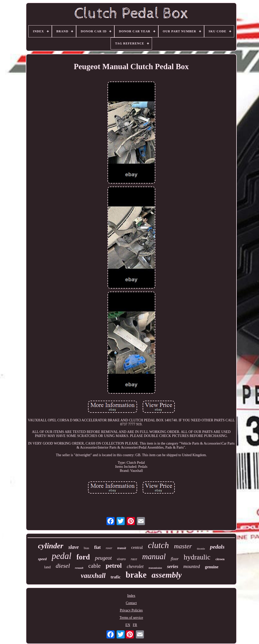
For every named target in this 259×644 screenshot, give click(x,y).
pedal (61, 556)
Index (131, 596)
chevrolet (135, 566)
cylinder (51, 546)
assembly (167, 575)
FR (135, 625)
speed (42, 559)
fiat (97, 547)
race (134, 559)
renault (79, 568)
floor (175, 559)
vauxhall (93, 576)
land (48, 567)
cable (94, 566)
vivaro (121, 559)
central (137, 547)
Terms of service (131, 618)
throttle (201, 549)
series (172, 566)
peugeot (103, 558)
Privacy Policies (131, 610)
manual (154, 557)
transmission (155, 568)
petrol (114, 566)
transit (122, 548)
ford (83, 557)
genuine (212, 567)
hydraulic (197, 557)
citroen (220, 559)
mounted (192, 566)
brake (136, 575)
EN (128, 625)
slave (73, 547)
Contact (131, 603)
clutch (158, 545)
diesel (63, 566)
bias (86, 548)
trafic (116, 577)
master (183, 546)
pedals (217, 547)
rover (109, 548)
